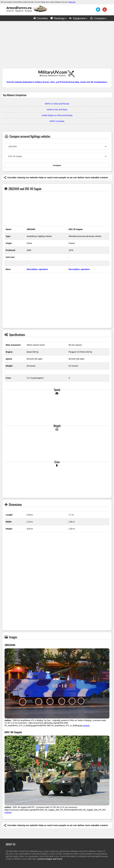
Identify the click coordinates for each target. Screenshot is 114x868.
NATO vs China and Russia (57, 104)
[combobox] (57, 147)
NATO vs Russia (57, 121)
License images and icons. (50, 859)
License (86, 725)
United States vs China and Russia (57, 115)
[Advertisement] (57, 46)
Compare (57, 165)
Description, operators (37, 269)
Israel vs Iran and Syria (57, 110)
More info (72, 2)
